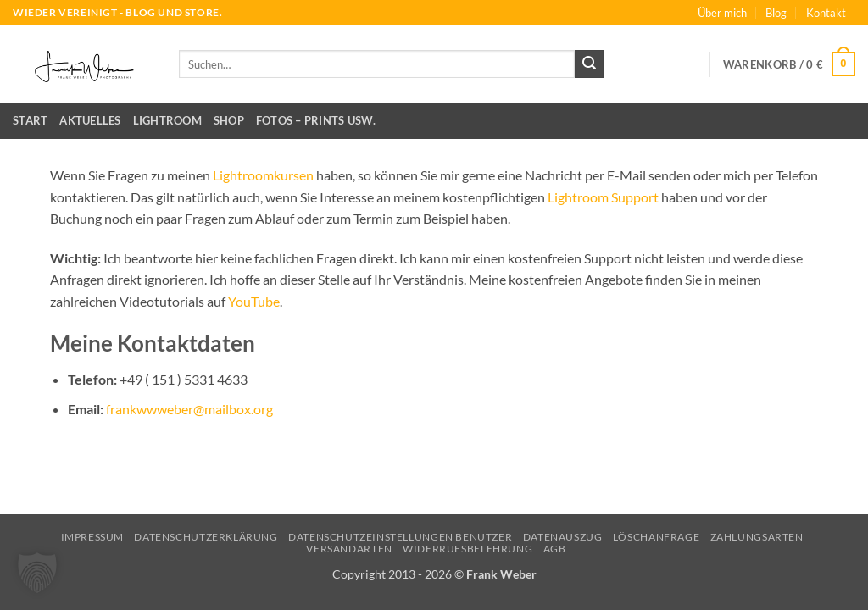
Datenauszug (563, 537)
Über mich (722, 13)
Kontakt (826, 13)
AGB (555, 549)
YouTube (254, 301)
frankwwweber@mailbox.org (189, 409)
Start (30, 120)
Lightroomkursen (263, 175)
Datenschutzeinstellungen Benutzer (400, 537)
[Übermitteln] (589, 64)
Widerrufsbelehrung (467, 549)
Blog (776, 13)
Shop (229, 120)
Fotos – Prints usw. (316, 120)
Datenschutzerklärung (206, 537)
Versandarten (349, 549)
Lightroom (167, 120)
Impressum (93, 537)
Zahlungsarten (757, 537)
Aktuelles (90, 120)
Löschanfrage (656, 537)
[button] (789, 64)
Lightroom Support (603, 197)
